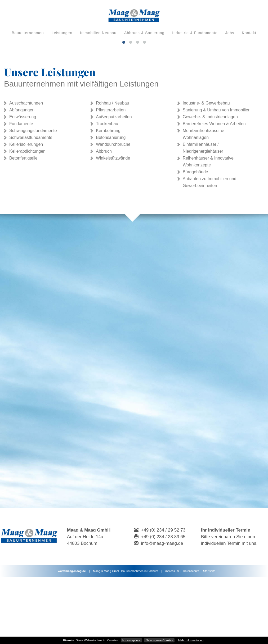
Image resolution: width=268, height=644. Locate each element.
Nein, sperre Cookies (159, 640)
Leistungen (62, 33)
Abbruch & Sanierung (144, 33)
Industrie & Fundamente (195, 33)
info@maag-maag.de (162, 610)
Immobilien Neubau (98, 33)
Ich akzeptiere (131, 640)
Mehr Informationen (191, 640)
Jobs (230, 33)
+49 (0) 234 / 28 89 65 (163, 604)
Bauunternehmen (28, 33)
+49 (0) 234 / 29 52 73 (163, 597)
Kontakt (249, 33)
